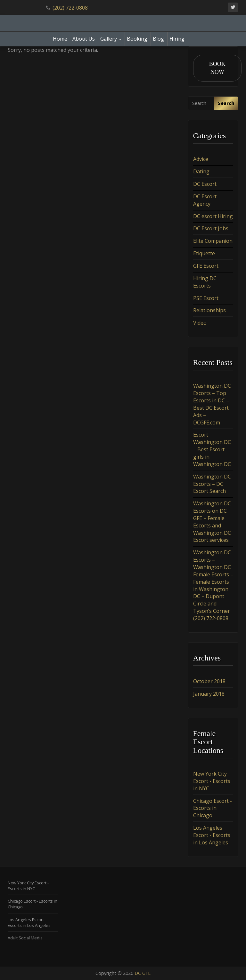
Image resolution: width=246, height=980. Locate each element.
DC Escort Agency (205, 200)
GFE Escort (206, 266)
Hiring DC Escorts (205, 282)
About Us (84, 39)
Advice (201, 159)
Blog (158, 39)
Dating (201, 171)
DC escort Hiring (213, 216)
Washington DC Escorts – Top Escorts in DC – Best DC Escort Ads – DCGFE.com (212, 404)
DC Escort (205, 184)
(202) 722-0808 (70, 8)
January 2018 (209, 694)
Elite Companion (213, 241)
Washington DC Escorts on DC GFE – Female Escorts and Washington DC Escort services (212, 522)
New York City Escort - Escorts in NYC (212, 781)
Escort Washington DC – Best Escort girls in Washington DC (212, 450)
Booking (137, 39)
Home (60, 39)
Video (200, 323)
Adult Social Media (25, 938)
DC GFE (143, 973)
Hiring (177, 39)
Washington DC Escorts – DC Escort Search (212, 484)
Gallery (111, 39)
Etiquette (204, 253)
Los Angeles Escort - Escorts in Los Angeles (212, 835)
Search (226, 103)
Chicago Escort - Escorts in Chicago (213, 808)
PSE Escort (206, 298)
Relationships (209, 311)
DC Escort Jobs (211, 229)
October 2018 (209, 681)
